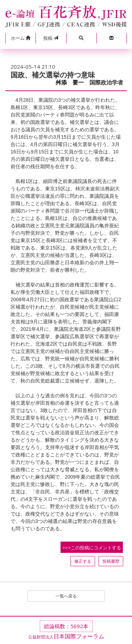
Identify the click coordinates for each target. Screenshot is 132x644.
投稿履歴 (111, 561)
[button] (20, 38)
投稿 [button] (51, 38)
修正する (83, 561)
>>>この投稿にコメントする (92, 548)
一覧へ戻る (66, 596)
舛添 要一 (70, 83)
